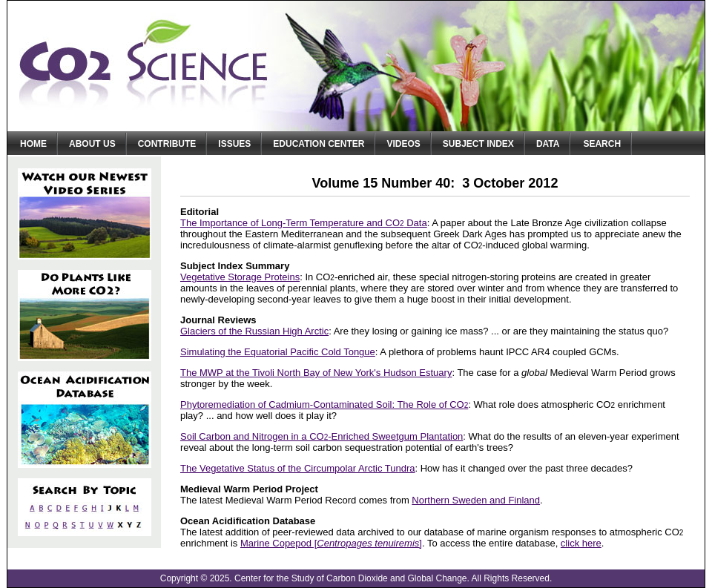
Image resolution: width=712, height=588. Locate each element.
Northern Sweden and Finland (476, 500)
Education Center (319, 144)
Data (548, 144)
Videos (403, 144)
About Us (92, 144)
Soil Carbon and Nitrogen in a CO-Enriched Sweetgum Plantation (322, 436)
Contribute (167, 144)
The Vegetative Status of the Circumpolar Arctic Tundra (298, 468)
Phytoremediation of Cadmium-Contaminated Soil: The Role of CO (324, 404)
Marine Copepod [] (331, 543)
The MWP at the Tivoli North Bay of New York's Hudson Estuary (316, 373)
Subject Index (478, 144)
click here (581, 543)
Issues (234, 144)
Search (602, 144)
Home (33, 144)
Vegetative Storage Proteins (240, 277)
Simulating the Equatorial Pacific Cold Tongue (278, 352)
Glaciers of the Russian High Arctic (254, 331)
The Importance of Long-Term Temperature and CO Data (304, 223)
